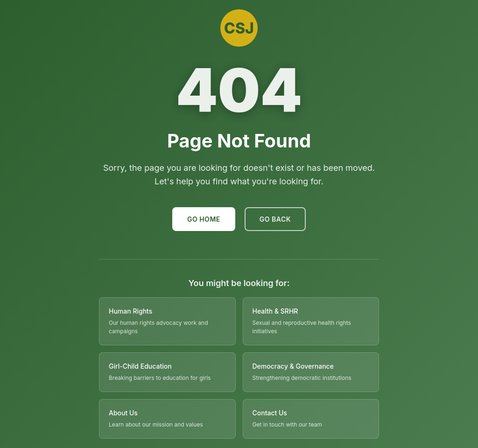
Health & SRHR (275, 311)
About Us (123, 413)
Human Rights (130, 311)
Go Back (275, 219)
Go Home (204, 219)
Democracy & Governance (293, 366)
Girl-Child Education (140, 366)
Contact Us (270, 413)
